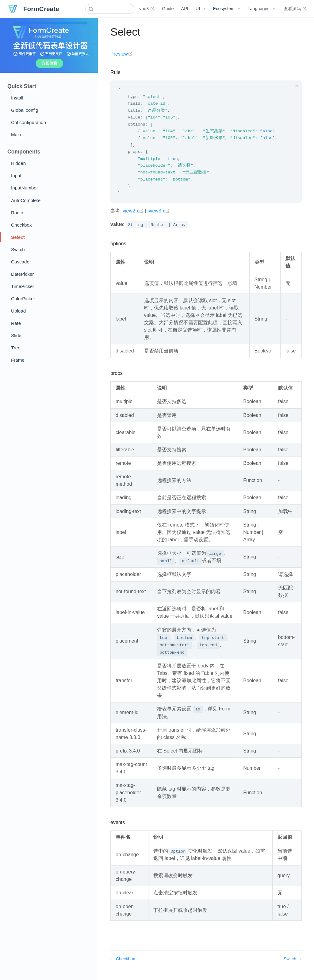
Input (16, 175)
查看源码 (295, 9)
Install (17, 98)
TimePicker (23, 286)
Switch (18, 249)
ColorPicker (23, 299)
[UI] (201, 9)
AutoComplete (26, 200)
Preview (121, 54)
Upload (18, 311)
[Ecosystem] (227, 9)
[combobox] (110, 9)
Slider (17, 335)
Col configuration (29, 122)
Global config (25, 110)
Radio (17, 213)
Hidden (18, 163)
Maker (17, 135)
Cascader (21, 262)
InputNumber (25, 188)
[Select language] (261, 9)
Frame (18, 360)
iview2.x (133, 214)
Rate (16, 323)
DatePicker (22, 274)
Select (18, 237)
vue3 (147, 9)
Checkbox (21, 225)
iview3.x (159, 214)
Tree (16, 348)
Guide (168, 9)
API (185, 9)
